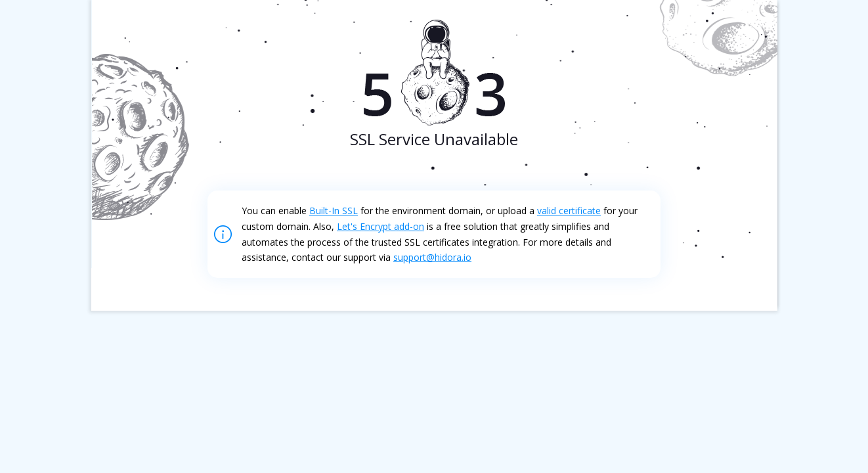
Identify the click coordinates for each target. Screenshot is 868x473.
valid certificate (569, 211)
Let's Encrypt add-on (380, 226)
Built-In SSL (334, 211)
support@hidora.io (432, 257)
